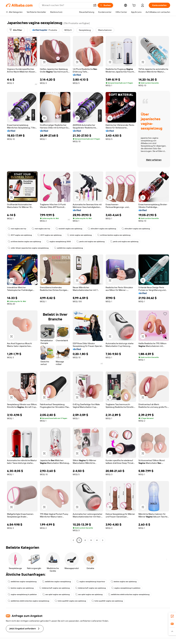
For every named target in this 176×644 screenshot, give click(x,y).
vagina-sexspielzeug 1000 (59, 242)
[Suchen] (105, 5)
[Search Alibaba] (66, 5)
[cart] (134, 6)
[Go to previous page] (73, 540)
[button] (95, 5)
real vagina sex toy (17, 229)
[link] (172, 616)
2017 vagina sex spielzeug (20, 235)
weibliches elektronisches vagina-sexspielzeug (129, 594)
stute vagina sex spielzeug (79, 235)
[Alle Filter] (16, 30)
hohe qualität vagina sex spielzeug (70, 601)
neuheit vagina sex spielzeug (69, 229)
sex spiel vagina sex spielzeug (56, 594)
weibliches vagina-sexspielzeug (68, 248)
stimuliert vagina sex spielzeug (102, 229)
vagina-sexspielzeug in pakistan (126, 588)
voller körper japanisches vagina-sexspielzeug (28, 248)
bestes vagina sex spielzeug (124, 582)
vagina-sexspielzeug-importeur (91, 582)
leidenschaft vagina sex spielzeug (54, 588)
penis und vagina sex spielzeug (90, 242)
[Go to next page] (103, 540)
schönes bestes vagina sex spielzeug (114, 235)
